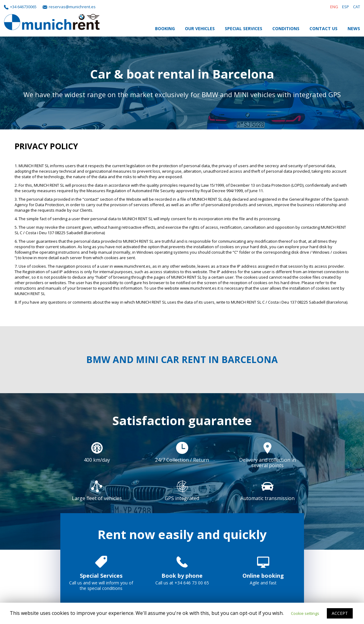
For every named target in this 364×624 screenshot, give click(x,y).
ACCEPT (340, 613)
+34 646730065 (23, 7)
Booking (165, 28)
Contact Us (323, 28)
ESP (346, 7)
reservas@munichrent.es (72, 7)
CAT (357, 7)
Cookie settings (305, 613)
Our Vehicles (200, 28)
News (354, 28)
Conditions (286, 28)
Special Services (244, 28)
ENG (334, 7)
